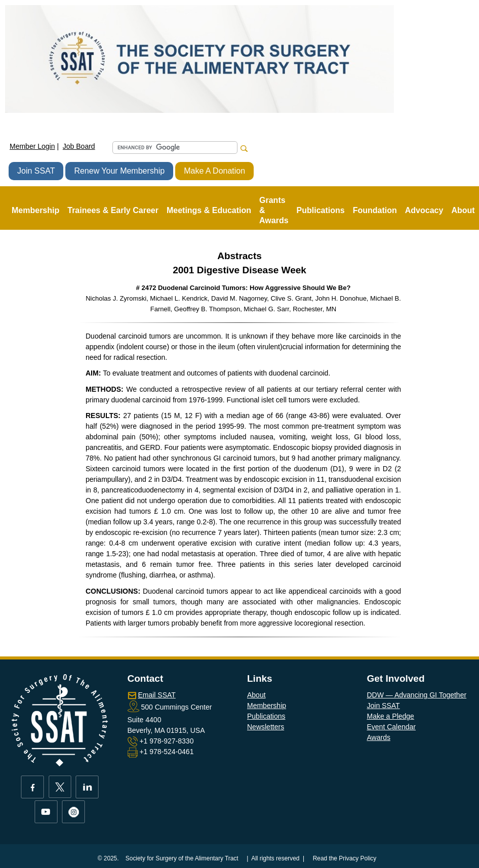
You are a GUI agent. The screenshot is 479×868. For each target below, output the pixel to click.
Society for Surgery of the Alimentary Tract (182, 858)
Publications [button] (321, 210)
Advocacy (424, 210)
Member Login (32, 146)
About (256, 695)
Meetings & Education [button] (209, 210)
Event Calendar (392, 727)
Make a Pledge (391, 716)
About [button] (463, 210)
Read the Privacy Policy (345, 858)
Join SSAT (36, 171)
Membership (267, 706)
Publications (266, 716)
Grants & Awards (274, 210)
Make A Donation (214, 171)
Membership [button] (35, 210)
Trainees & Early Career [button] (113, 210)
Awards (379, 737)
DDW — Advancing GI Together (417, 695)
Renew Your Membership (119, 171)
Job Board (79, 146)
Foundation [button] (375, 210)
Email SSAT (156, 695)
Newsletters (266, 727)
